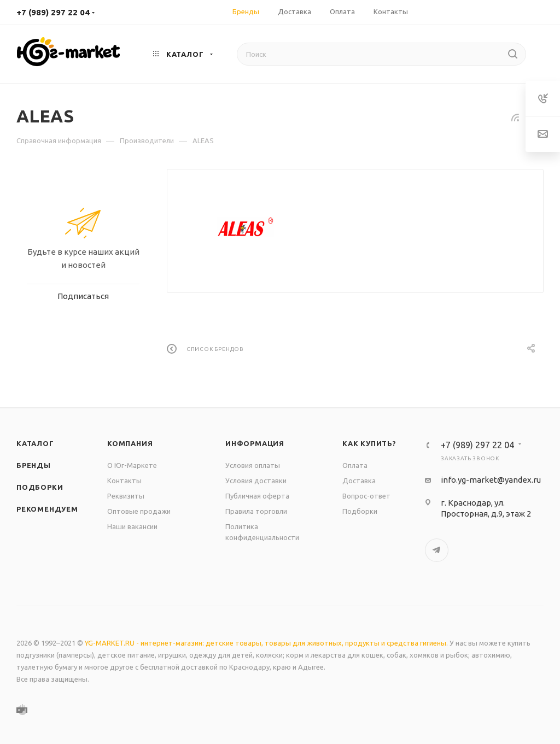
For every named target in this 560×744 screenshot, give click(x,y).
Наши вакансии (132, 526)
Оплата (355, 465)
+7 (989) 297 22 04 (53, 12)
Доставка (359, 481)
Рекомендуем (47, 509)
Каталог (35, 443)
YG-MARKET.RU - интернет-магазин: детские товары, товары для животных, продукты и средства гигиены (266, 643)
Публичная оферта (257, 496)
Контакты (124, 481)
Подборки (40, 487)
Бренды (34, 465)
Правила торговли (256, 511)
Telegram (437, 550)
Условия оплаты (253, 465)
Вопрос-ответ (366, 496)
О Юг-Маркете (132, 465)
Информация (255, 443)
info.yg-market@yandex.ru (491, 480)
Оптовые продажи (139, 511)
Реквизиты (126, 496)
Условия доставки (256, 481)
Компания (130, 443)
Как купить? (369, 443)
